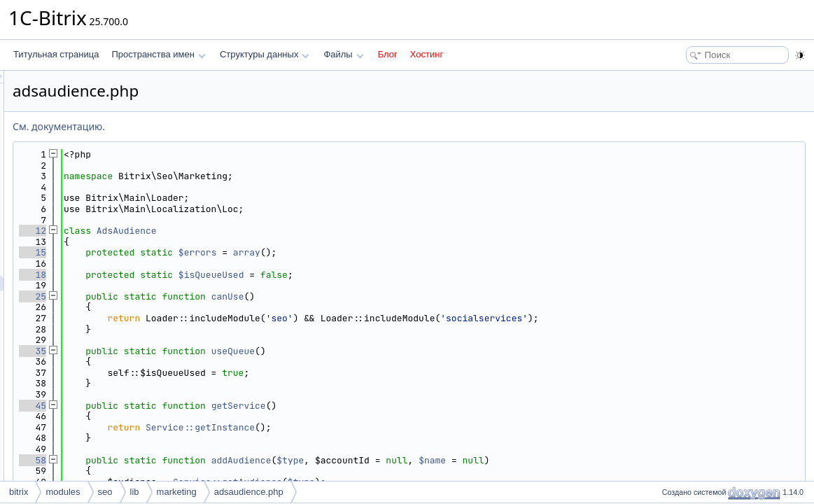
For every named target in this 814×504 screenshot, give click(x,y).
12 (208, 231)
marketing (177, 492)
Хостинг (427, 54)
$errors (373, 252)
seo (105, 492)
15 (208, 252)
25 (208, 296)
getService (414, 406)
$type (465, 460)
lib (135, 492)
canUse (403, 296)
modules (63, 492)
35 (208, 351)
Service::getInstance (375, 427)
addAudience (416, 460)
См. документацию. (234, 126)
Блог (388, 54)
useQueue (408, 351)
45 (208, 406)
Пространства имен (158, 54)
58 (208, 460)
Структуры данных (265, 54)
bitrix (19, 492)
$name (607, 460)
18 (208, 275)
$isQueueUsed (386, 275)
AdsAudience (302, 231)
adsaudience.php (249, 492)
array (422, 252)
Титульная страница (56, 54)
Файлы (343, 54)
